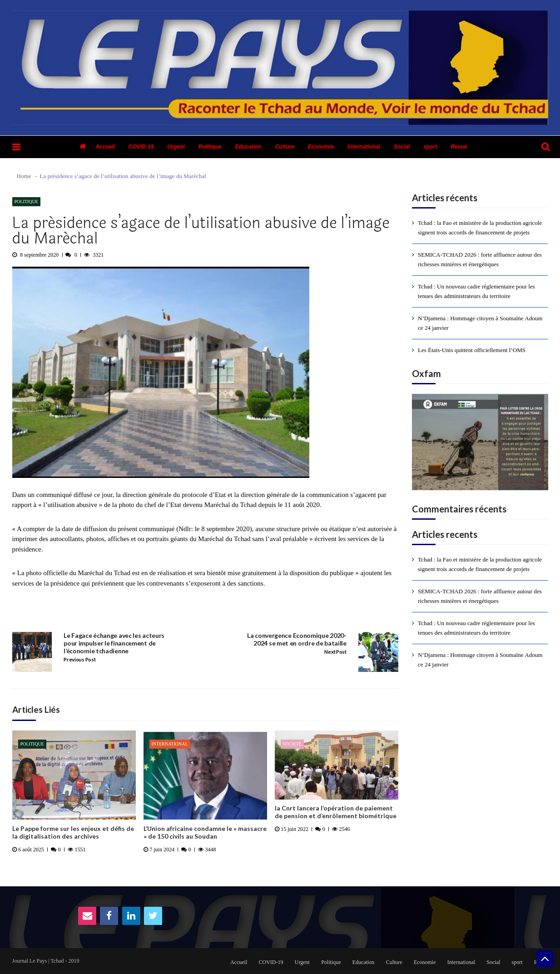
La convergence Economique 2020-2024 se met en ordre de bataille (297, 639)
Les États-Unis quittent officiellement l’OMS (472, 350)
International (364, 147)
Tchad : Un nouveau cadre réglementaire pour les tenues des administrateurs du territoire (476, 291)
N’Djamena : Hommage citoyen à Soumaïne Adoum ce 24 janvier (480, 323)
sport (430, 147)
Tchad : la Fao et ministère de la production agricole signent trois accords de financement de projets (480, 228)
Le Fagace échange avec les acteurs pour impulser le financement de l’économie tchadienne (114, 643)
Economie (321, 147)
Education (248, 147)
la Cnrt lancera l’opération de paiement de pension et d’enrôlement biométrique (336, 812)
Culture (285, 147)
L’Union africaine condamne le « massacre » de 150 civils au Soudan (205, 832)
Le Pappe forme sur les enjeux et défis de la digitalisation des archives (73, 832)
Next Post (335, 652)
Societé (292, 744)
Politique (210, 147)
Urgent (176, 147)
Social (402, 147)
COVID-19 (141, 147)
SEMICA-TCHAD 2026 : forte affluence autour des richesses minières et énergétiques (480, 259)
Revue (459, 147)
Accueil (105, 147)
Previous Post (79, 660)
